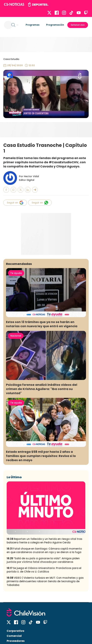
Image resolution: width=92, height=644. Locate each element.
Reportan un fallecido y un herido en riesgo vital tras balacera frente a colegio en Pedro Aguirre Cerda (44, 541)
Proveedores (16, 641)
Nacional (16, 336)
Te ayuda (16, 273)
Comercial (14, 636)
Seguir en (15, 203)
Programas (33, 25)
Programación (55, 25)
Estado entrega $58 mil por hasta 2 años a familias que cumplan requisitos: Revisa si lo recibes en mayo (41, 456)
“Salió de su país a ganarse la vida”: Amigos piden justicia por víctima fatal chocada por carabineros (43, 560)
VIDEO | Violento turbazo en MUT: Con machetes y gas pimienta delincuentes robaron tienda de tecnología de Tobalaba (45, 581)
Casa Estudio (11, 59)
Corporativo (15, 631)
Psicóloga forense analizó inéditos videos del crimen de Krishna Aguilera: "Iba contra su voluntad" (42, 389)
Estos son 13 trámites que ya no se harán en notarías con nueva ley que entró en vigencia (42, 324)
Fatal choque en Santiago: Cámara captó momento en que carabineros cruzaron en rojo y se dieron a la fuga (44, 550)
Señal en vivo (78, 25)
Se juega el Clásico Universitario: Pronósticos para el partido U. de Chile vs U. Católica (44, 570)
